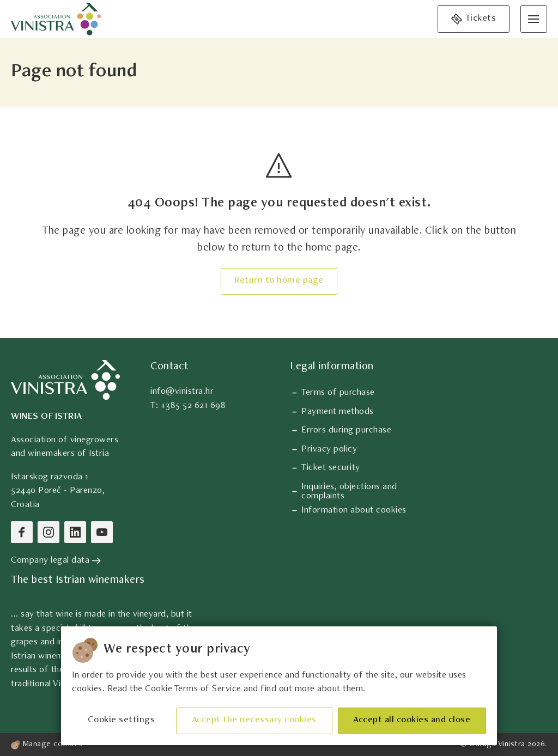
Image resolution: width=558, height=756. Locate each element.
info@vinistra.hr (182, 392)
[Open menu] (534, 19)
